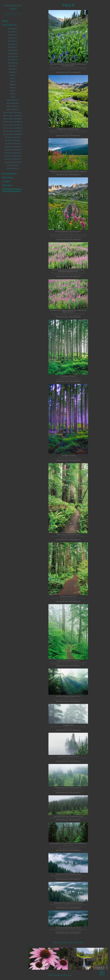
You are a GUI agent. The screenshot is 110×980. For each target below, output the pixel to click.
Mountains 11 (13, 60)
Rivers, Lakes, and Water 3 (13, 119)
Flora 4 (13, 84)
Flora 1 (13, 75)
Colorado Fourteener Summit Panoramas (12, 190)
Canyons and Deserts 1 (13, 147)
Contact (6, 181)
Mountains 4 (13, 38)
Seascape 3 (13, 72)
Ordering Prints (9, 174)
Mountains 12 (13, 63)
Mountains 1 (13, 29)
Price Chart (7, 177)
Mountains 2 (13, 32)
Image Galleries (10, 25)
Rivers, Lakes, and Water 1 (13, 112)
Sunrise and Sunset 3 (13, 143)
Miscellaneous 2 (13, 168)
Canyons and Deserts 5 (13, 159)
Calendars (7, 185)
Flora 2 (13, 78)
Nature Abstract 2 (13, 103)
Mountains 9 (13, 53)
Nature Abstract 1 (13, 100)
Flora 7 (13, 94)
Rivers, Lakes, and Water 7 (13, 131)
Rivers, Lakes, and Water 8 (13, 134)
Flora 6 (13, 91)
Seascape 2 (13, 69)
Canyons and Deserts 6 (13, 162)
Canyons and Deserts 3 (13, 153)
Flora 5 (13, 88)
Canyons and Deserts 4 (13, 156)
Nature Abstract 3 (13, 106)
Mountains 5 (13, 41)
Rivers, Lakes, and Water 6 (13, 128)
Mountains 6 (13, 44)
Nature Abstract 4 (13, 109)
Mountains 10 (13, 57)
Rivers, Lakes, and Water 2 (13, 116)
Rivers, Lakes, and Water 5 (13, 125)
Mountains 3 (13, 35)
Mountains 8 (13, 50)
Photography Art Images (13, 7)
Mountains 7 (13, 47)
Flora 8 (13, 97)
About (5, 21)
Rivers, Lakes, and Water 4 (13, 122)
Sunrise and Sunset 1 (13, 137)
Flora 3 (13, 81)
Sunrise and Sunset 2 (13, 140)
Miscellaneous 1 (13, 165)
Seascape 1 (13, 66)
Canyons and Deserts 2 (13, 150)
